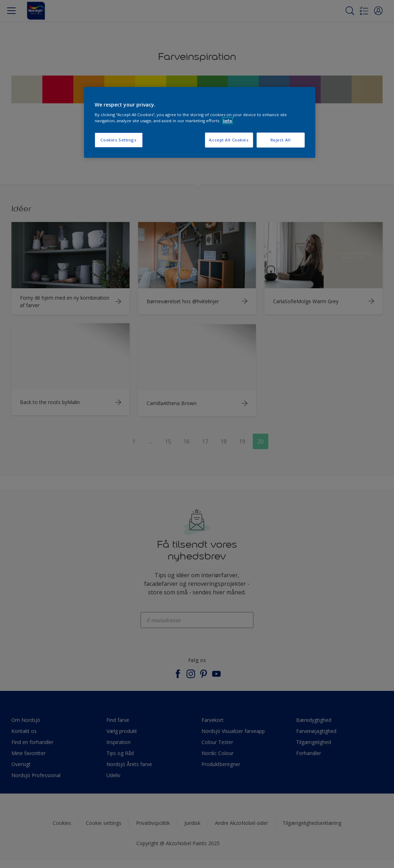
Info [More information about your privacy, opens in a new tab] (228, 121)
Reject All (281, 140)
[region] (200, 123)
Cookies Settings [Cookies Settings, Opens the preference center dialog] (118, 140)
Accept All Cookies (229, 140)
